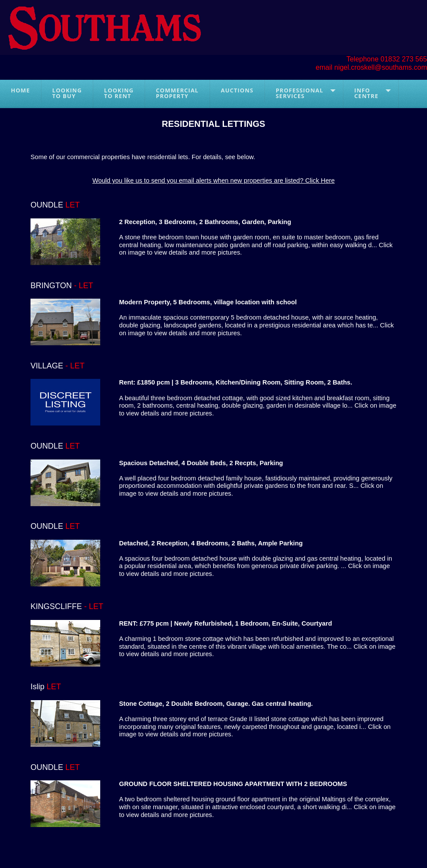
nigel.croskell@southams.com (381, 67)
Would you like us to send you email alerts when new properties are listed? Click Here (213, 180)
